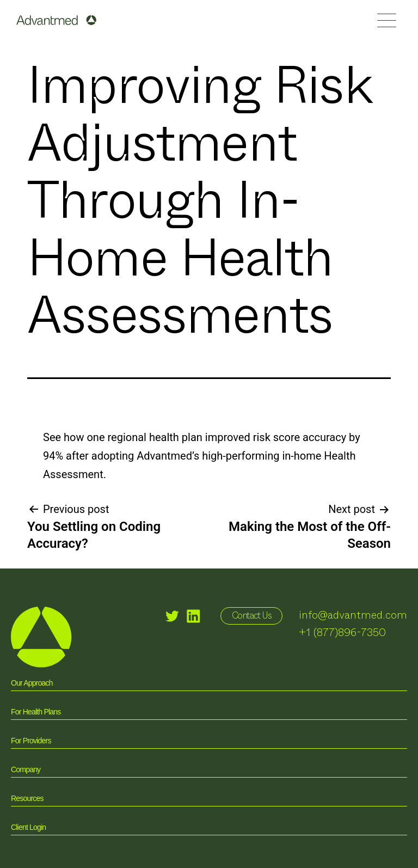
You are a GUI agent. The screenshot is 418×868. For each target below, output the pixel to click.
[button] (387, 20)
